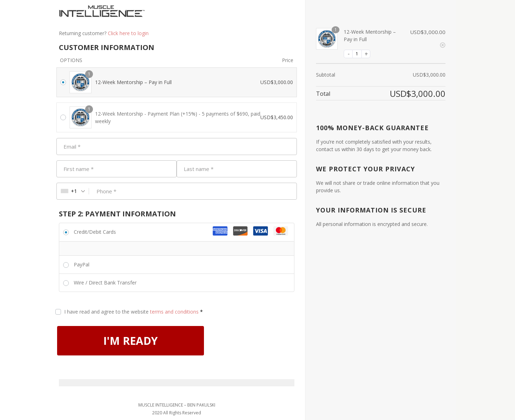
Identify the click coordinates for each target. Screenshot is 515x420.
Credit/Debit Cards (95, 232)
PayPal (82, 264)
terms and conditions (174, 312)
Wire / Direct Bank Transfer (105, 283)
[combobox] (73, 191)
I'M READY (131, 341)
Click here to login (128, 33)
